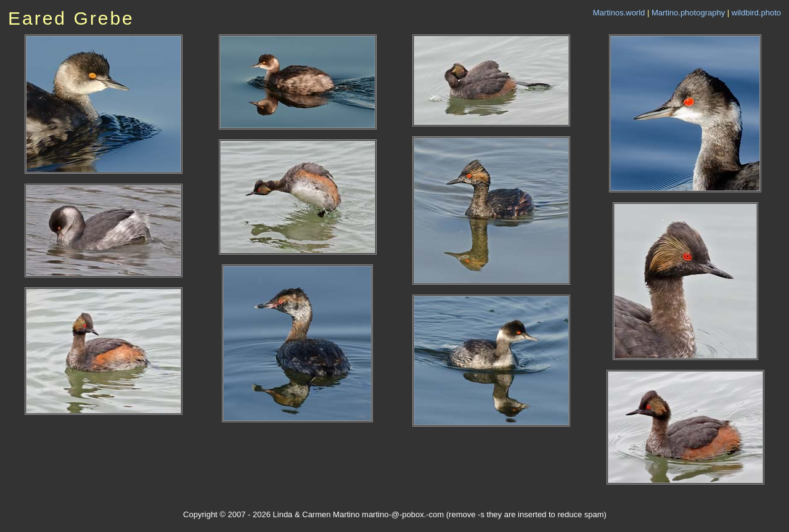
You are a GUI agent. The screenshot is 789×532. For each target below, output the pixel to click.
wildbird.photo (756, 13)
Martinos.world (619, 13)
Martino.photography (688, 13)
